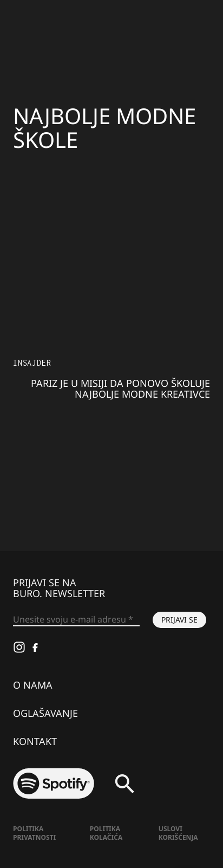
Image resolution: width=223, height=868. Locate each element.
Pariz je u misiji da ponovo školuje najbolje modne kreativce (120, 388)
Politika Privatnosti (34, 833)
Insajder (32, 363)
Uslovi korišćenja (178, 833)
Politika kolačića (106, 833)
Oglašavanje (45, 713)
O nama (33, 685)
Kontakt (35, 741)
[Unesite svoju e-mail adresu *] (76, 620)
